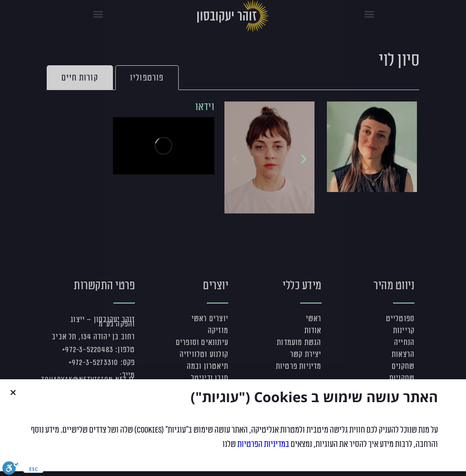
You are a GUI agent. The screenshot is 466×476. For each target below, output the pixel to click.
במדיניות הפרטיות (263, 450)
